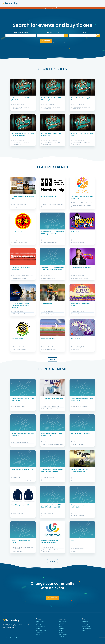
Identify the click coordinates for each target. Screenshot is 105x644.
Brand (83, 630)
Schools (61, 632)
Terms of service (21, 638)
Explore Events (40, 621)
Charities (61, 623)
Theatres (61, 636)
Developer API (86, 627)
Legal (12, 638)
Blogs (83, 623)
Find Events (46, 41)
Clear (59, 41)
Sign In (38, 634)
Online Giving (40, 625)
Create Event (53, 598)
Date (84, 33)
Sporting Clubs (63, 634)
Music (60, 630)
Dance (61, 627)
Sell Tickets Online (41, 630)
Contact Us (85, 621)
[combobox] (53, 35)
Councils (61, 625)
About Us (5, 638)
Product (38, 623)
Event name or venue (21, 33)
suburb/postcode (53, 33)
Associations (62, 621)
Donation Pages (40, 627)
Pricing (38, 629)
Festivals (61, 629)
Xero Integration (86, 629)
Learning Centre (86, 625)
